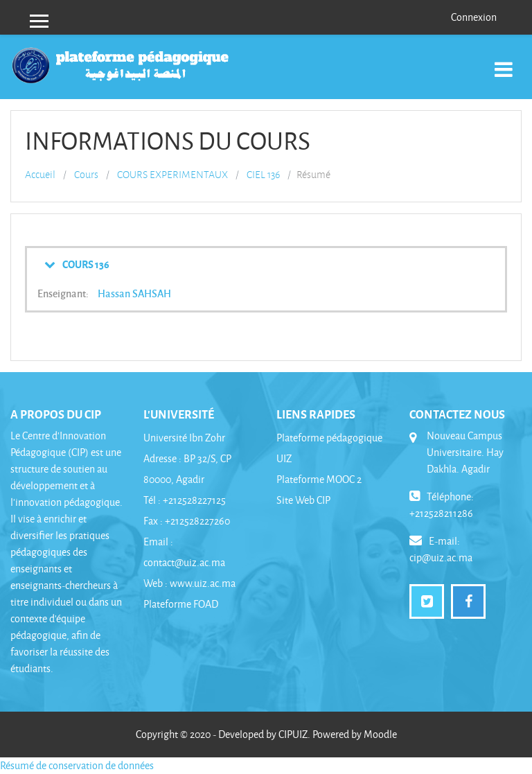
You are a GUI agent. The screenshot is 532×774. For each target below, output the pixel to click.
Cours (86, 175)
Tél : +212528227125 (185, 500)
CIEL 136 (263, 175)
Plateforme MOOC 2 (319, 479)
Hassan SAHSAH (134, 293)
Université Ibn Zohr (184, 438)
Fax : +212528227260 (187, 521)
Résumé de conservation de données (77, 765)
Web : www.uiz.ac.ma (189, 583)
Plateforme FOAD (181, 604)
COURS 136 (86, 264)
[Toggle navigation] (504, 62)
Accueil (40, 175)
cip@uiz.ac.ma (441, 557)
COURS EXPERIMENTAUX (172, 175)
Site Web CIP (303, 500)
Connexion (474, 17)
